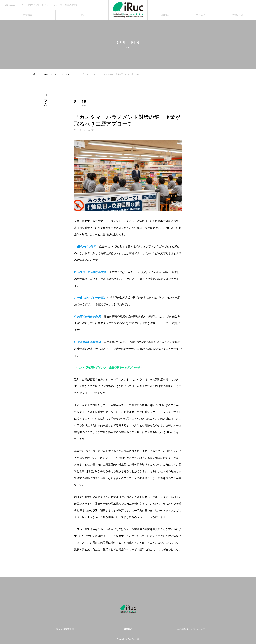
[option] (54, 5)
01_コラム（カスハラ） (85, 130)
